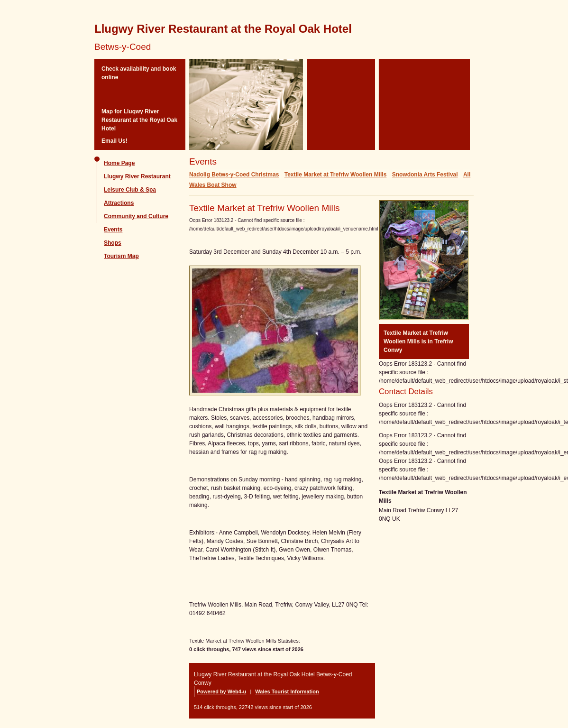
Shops (113, 243)
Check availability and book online (139, 73)
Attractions (119, 203)
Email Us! (115, 141)
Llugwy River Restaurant (137, 176)
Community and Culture (136, 216)
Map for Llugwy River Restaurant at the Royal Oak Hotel (139, 120)
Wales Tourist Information (287, 691)
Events (113, 230)
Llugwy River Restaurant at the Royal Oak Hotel (223, 29)
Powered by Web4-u (221, 691)
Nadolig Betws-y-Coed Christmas (234, 175)
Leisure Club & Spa (130, 190)
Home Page (119, 163)
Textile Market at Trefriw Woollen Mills (336, 175)
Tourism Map (121, 256)
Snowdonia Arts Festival (425, 175)
